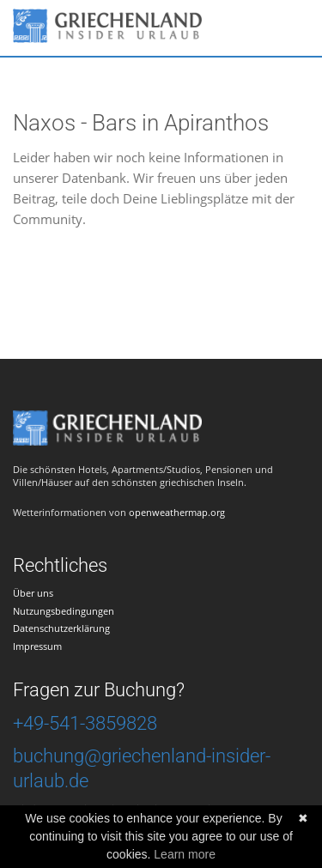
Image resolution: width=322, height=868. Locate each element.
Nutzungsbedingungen (64, 611)
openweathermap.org (177, 512)
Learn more (185, 854)
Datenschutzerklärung (61, 628)
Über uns (33, 593)
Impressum (37, 646)
